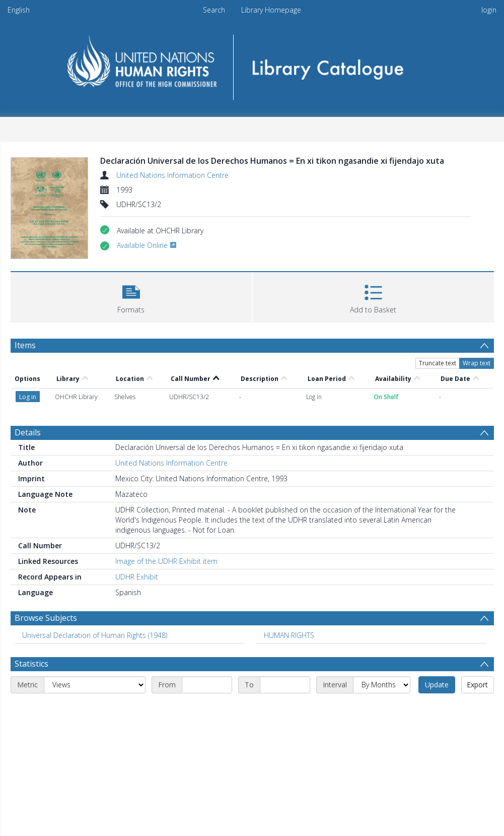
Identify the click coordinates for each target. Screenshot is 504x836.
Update (437, 685)
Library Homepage (271, 10)
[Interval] (382, 685)
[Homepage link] (252, 64)
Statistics (31, 664)
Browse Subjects (46, 618)
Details (28, 432)
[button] (131, 296)
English (19, 10)
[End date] (285, 685)
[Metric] (95, 685)
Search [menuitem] (214, 10)
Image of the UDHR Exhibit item (166, 561)
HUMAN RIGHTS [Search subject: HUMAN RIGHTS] (289, 635)
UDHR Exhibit (137, 577)
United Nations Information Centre (172, 175)
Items (25, 345)
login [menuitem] (489, 10)
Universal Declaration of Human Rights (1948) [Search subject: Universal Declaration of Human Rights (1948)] (95, 635)
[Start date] (207, 685)
